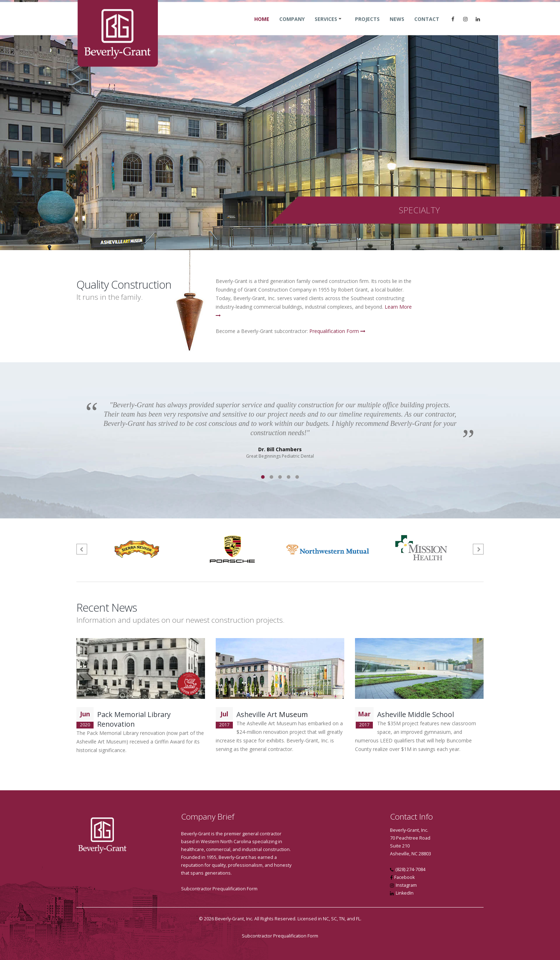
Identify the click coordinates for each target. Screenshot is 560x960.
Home (262, 26)
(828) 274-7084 (410, 869)
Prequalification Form (337, 331)
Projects (367, 26)
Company (292, 26)
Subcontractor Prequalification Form (219, 889)
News (397, 26)
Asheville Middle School (416, 714)
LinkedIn (405, 893)
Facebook (404, 877)
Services (326, 26)
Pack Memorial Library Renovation (134, 719)
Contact (427, 26)
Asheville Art (257, 714)
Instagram (406, 885)
